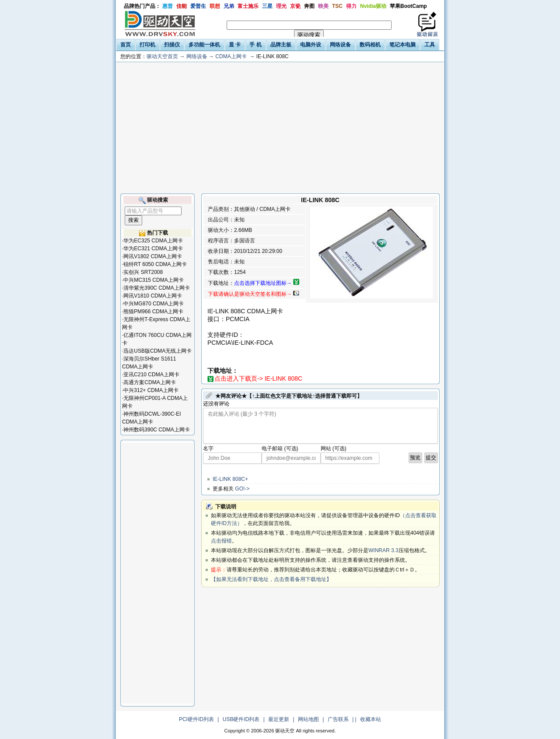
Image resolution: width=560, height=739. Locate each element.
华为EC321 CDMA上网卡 (153, 249)
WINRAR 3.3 (383, 550)
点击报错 (221, 541)
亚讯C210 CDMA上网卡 (151, 375)
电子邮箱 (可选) (280, 448)
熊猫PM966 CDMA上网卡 (153, 312)
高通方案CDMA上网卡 (149, 382)
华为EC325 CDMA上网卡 (153, 241)
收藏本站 (371, 719)
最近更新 (279, 719)
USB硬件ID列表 (241, 719)
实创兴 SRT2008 (143, 272)
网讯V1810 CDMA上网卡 (152, 296)
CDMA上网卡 (231, 56)
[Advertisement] (280, 128)
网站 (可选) (334, 448)
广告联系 (338, 719)
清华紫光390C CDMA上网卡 (156, 288)
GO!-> (242, 489)
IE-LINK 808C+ (230, 479)
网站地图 (308, 719)
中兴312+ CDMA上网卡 (151, 390)
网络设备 (197, 56)
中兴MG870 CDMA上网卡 (154, 304)
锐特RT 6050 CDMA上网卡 (155, 264)
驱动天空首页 (162, 56)
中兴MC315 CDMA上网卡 (153, 280)
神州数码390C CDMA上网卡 (156, 430)
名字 (208, 448)
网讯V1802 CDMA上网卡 (152, 256)
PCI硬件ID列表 (196, 719)
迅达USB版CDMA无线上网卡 (157, 351)
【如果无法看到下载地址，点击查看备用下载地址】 (271, 579)
